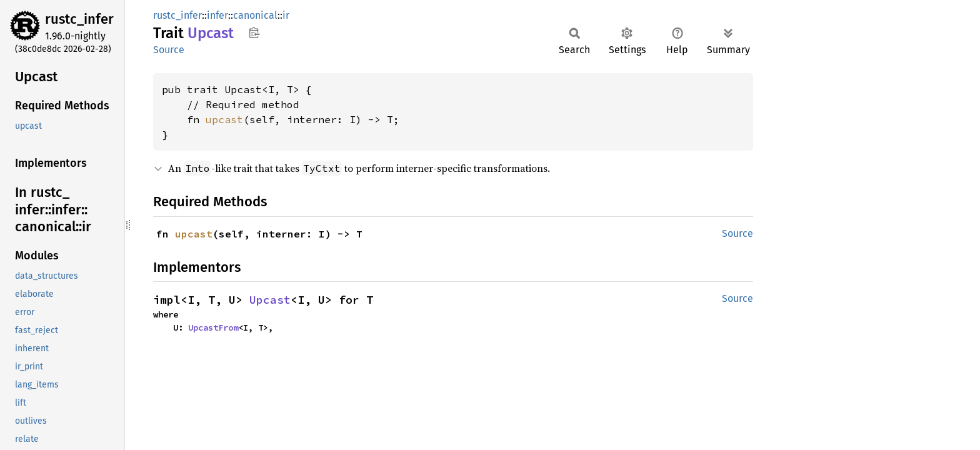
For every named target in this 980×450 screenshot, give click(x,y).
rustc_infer (79, 19)
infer (217, 15)
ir (286, 15)
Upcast (270, 300)
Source (169, 50)
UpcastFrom (213, 327)
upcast (224, 119)
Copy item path (254, 32)
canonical (255, 15)
